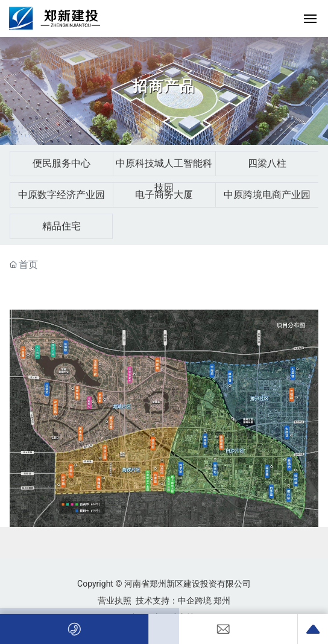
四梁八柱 (267, 163)
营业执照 (115, 601)
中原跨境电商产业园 (267, 195)
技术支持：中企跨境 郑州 (183, 601)
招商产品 (164, 86)
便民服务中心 (61, 163)
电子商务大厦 (164, 195)
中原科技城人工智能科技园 (164, 175)
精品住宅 (61, 226)
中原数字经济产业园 (61, 195)
